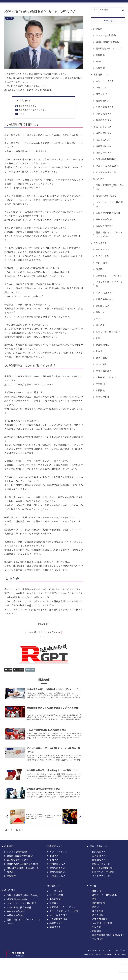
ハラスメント (102, 250)
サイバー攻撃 (102, 256)
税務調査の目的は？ (28, 106)
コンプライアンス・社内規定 (109, 205)
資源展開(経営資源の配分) (109, 42)
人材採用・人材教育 (106, 378)
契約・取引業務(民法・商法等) (110, 187)
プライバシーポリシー (116, 958)
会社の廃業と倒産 (105, 299)
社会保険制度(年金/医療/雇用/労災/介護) (108, 945)
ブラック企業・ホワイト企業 (109, 284)
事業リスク (101, 94)
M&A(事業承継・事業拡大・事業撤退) (23, 877)
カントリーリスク (105, 81)
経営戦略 (98, 29)
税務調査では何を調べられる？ (32, 110)
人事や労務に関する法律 (108, 213)
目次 (20, 101)
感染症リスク (102, 306)
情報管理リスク (104, 101)
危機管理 (100, 68)
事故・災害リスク (102, 127)
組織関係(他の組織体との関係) (23, 871)
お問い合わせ (94, 958)
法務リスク (99, 179)
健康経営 (100, 325)
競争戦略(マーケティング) (109, 49)
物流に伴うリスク (105, 153)
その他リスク (100, 243)
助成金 (99, 351)
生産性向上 (101, 384)
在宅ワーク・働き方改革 (108, 332)
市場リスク (101, 88)
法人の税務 (19, 670)
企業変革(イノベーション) (109, 276)
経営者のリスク (104, 120)
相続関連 (100, 391)
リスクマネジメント (106, 172)
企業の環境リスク (105, 114)
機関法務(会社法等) (106, 196)
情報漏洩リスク (104, 146)
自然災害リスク (104, 133)
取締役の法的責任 (105, 226)
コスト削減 (101, 358)
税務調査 (30, 670)
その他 (8, 670)
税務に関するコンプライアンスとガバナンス (109, 235)
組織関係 (100, 55)
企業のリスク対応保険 (107, 166)
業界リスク (101, 312)
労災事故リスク (104, 140)
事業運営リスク (101, 75)
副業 (98, 338)
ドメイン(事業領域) (106, 36)
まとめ (22, 114)
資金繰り (100, 269)
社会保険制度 (102, 397)
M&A (99, 62)
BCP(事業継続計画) (106, 159)
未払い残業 (101, 263)
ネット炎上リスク (105, 293)
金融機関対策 (102, 345)
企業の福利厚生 (104, 371)
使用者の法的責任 (105, 220)
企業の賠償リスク (105, 107)
